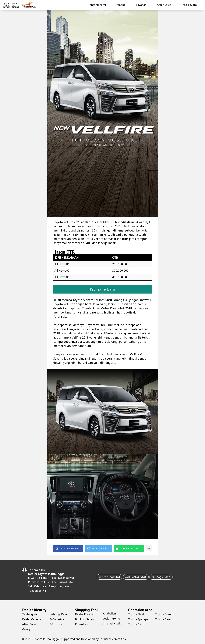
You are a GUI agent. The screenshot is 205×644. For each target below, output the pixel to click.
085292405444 (109, 577)
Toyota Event (164, 614)
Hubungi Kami (58, 614)
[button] (68, 548)
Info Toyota (189, 5)
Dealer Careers (32, 619)
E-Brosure (56, 624)
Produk (121, 5)
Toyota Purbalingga (51, 574)
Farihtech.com (108, 639)
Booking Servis (84, 619)
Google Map (161, 577)
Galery (26, 629)
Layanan (141, 5)
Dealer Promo (111, 619)
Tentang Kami (97, 5)
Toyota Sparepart (139, 619)
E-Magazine (57, 619)
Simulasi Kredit (112, 623)
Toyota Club (136, 624)
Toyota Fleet (136, 614)
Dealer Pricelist (85, 614)
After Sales (164, 5)
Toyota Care (163, 619)
